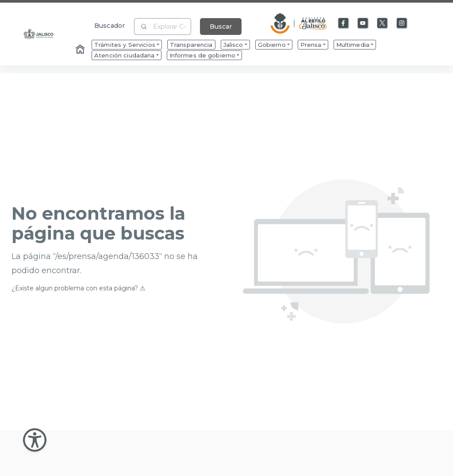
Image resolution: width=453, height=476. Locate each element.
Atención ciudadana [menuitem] (125, 55)
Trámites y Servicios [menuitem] (125, 45)
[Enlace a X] (383, 23)
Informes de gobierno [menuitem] (203, 55)
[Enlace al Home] (81, 50)
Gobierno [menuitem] (272, 45)
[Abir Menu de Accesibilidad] (35, 440)
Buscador (109, 25)
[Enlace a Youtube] (363, 23)
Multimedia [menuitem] (353, 45)
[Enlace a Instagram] (402, 23)
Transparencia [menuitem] (191, 45)
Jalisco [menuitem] (233, 45)
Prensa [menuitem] (311, 45)
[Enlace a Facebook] (344, 23)
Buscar (221, 27)
